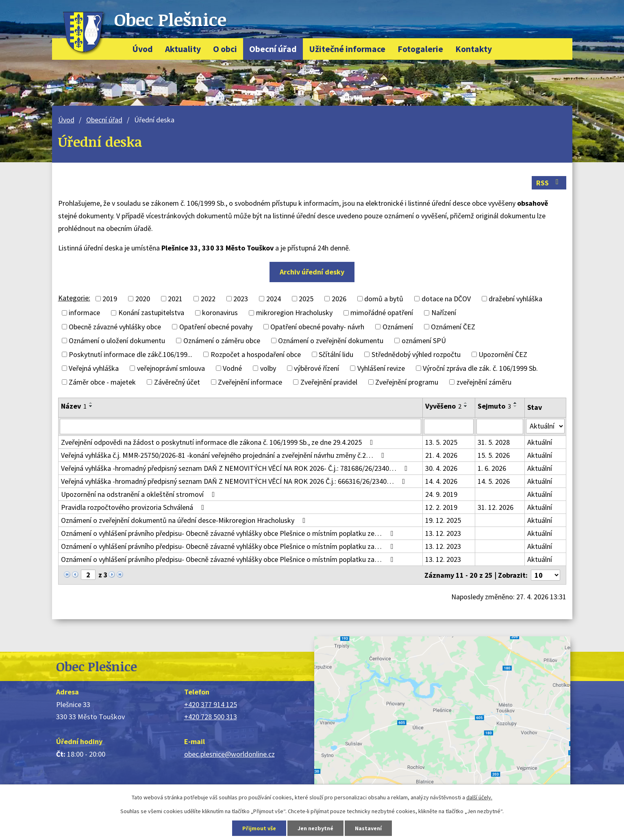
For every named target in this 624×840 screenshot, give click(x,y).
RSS (549, 183)
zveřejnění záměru (484, 382)
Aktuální (540, 442)
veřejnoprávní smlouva (171, 368)
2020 (143, 299)
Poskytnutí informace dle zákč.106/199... (130, 354)
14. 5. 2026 (494, 481)
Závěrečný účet (177, 382)
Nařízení (444, 313)
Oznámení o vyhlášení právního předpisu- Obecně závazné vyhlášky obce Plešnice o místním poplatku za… (229, 546)
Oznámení (398, 327)
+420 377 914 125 (211, 704)
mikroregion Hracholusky (294, 313)
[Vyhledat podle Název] (240, 427)
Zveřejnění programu (407, 382)
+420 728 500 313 (211, 717)
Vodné (232, 368)
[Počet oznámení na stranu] (546, 575)
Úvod (142, 49)
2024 (274, 299)
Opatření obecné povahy (216, 327)
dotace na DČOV (446, 299)
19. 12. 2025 (443, 520)
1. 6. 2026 (492, 468)
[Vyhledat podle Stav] (545, 426)
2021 (175, 299)
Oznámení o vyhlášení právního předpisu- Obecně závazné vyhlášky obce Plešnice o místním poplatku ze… (229, 533)
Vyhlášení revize (381, 368)
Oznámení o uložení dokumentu (117, 341)
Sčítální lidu (336, 354)
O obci (225, 49)
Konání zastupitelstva (151, 313)
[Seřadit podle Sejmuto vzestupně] (515, 403)
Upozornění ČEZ (503, 354)
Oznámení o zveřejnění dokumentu (331, 341)
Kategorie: (74, 298)
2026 (339, 299)
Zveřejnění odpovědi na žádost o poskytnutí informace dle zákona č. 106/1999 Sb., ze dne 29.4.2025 (219, 442)
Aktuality (183, 49)
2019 (110, 299)
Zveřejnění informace (250, 382)
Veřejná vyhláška (94, 368)
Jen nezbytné (315, 828)
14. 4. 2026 (441, 481)
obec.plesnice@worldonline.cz (229, 754)
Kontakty (474, 49)
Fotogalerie (420, 49)
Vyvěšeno (443, 406)
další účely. (479, 797)
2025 (306, 299)
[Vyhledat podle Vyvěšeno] (449, 427)
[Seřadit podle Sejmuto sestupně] (515, 406)
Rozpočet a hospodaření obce (256, 354)
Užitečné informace (347, 49)
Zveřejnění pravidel (329, 382)
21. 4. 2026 (441, 455)
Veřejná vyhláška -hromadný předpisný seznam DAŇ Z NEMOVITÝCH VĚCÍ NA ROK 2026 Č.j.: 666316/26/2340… (235, 481)
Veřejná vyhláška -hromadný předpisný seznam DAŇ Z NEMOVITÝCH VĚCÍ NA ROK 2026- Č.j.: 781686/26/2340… (236, 468)
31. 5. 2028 (494, 442)
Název (74, 406)
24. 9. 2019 (441, 494)
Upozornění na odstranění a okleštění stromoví (140, 494)
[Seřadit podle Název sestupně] (91, 406)
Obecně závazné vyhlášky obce (115, 327)
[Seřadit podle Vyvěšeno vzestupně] (466, 403)
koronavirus (220, 313)
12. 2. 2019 (441, 507)
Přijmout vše (259, 828)
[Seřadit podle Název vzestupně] (91, 403)
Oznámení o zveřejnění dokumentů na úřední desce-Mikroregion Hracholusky (185, 520)
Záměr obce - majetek (102, 382)
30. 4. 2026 (441, 468)
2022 (208, 299)
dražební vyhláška (515, 299)
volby (268, 368)
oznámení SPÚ (424, 341)
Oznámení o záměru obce (222, 341)
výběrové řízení (316, 368)
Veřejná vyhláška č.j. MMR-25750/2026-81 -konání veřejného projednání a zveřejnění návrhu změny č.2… (224, 455)
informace (84, 313)
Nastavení (368, 828)
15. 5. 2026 (494, 455)
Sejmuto (494, 406)
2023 (241, 299)
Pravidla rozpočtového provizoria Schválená (134, 507)
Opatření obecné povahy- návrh (317, 327)
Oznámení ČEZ (453, 327)
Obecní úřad (273, 49)
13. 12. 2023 (443, 533)
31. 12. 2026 (496, 507)
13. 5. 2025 (441, 442)
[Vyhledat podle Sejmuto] (500, 427)
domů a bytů (384, 299)
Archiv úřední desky (312, 272)
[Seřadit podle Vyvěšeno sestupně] (466, 406)
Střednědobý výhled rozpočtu (416, 354)
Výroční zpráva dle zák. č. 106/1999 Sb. (480, 368)
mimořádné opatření (382, 313)
